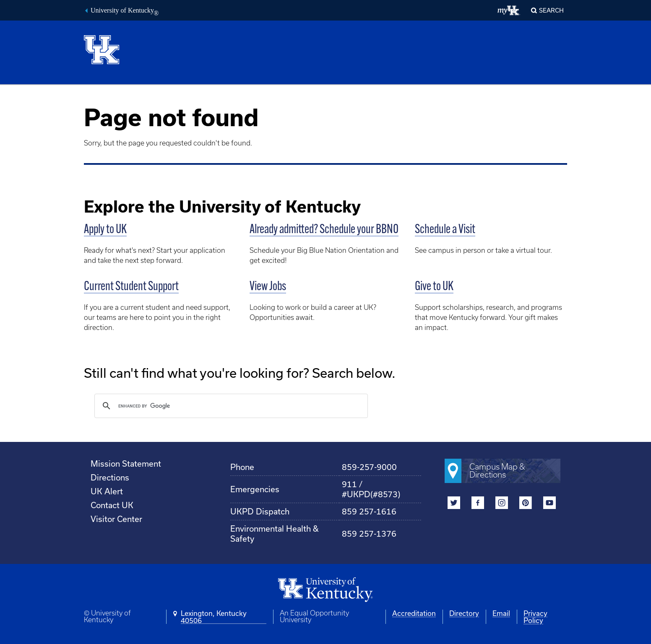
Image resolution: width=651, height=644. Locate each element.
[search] (230, 406)
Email (501, 613)
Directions (110, 477)
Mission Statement (126, 464)
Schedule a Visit (445, 230)
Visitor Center (116, 519)
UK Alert (107, 491)
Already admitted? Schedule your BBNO (324, 230)
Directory (464, 613)
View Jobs (268, 287)
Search (551, 10)
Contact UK (112, 505)
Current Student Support (131, 287)
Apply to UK (105, 230)
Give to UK (434, 287)
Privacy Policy (535, 617)
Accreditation (414, 613)
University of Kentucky (125, 11)
